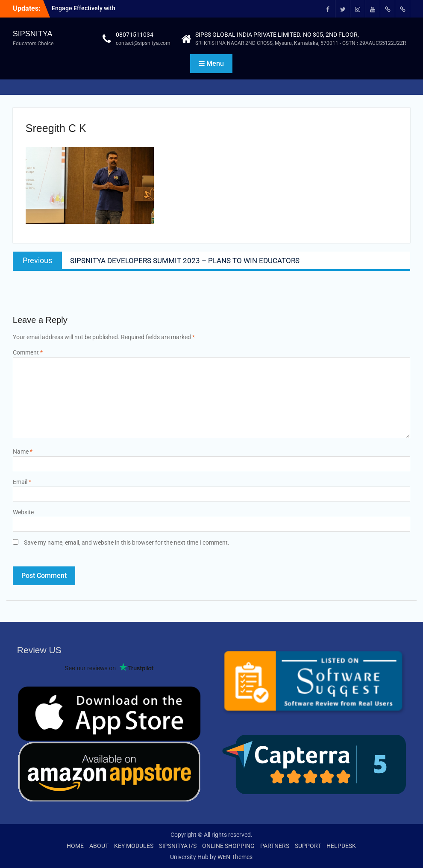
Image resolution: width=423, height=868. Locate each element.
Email (22, 482)
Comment (28, 352)
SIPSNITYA (33, 34)
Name (23, 452)
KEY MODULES (134, 846)
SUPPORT (308, 846)
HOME (75, 846)
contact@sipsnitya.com (143, 43)
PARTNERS (275, 846)
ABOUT (99, 846)
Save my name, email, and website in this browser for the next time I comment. (127, 542)
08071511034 (135, 35)
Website (23, 512)
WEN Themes (235, 857)
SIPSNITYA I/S (178, 846)
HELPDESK (341, 846)
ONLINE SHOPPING (228, 846)
